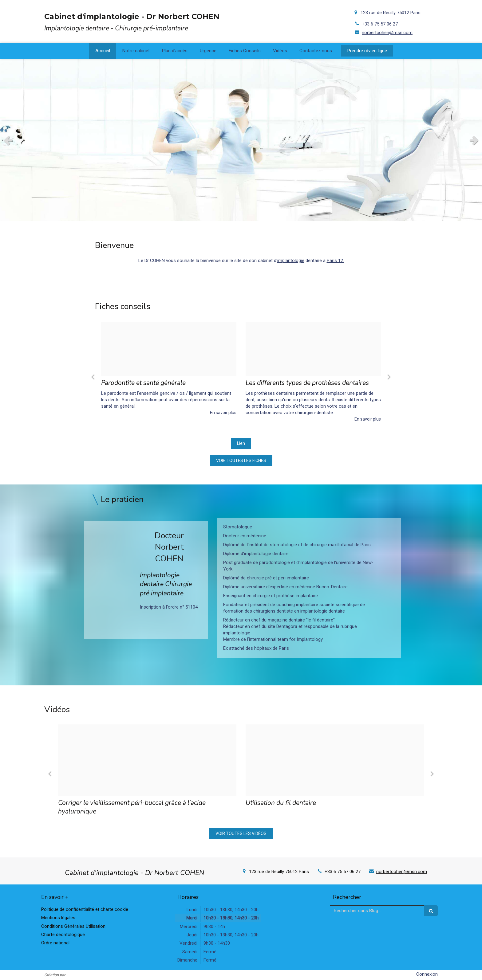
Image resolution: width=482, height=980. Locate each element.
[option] (169, 369)
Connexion (427, 974)
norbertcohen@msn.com (387, 33)
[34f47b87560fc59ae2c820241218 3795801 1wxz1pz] (335, 760)
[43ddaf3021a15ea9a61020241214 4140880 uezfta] (313, 349)
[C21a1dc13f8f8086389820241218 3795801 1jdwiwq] (147, 760)
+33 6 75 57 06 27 (380, 24)
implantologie (291, 261)
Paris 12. (335, 261)
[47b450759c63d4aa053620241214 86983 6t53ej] (169, 349)
